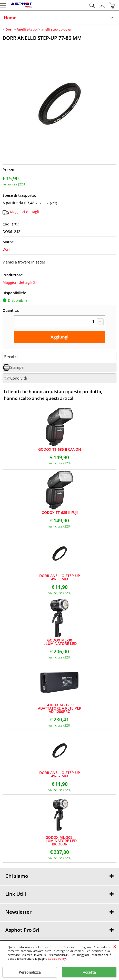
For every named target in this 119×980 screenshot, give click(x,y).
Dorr (6, 249)
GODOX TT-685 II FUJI (60, 512)
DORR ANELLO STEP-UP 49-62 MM (60, 774)
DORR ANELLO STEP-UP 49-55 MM (60, 577)
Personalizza (30, 972)
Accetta (89, 972)
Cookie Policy (57, 959)
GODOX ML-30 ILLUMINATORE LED (60, 642)
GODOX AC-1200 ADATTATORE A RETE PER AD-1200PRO (60, 708)
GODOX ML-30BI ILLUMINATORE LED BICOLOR (60, 841)
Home (10, 18)
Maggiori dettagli (25, 212)
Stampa (17, 367)
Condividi (19, 378)
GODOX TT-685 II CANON (60, 449)
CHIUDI (115, 946)
